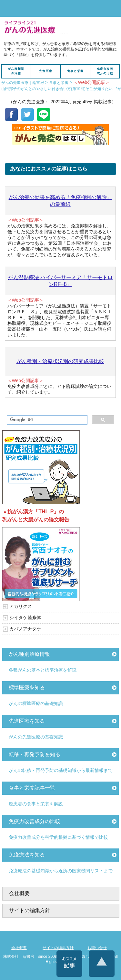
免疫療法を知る (27, 855)
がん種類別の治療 (16, 71)
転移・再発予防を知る (35, 754)
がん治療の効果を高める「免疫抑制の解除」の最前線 (60, 201)
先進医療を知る (27, 721)
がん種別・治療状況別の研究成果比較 (60, 361)
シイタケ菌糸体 (25, 618)
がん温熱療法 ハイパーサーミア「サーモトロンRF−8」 (60, 281)
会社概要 (19, 893)
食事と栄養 (75, 71)
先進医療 (46, 71)
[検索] (46, 420)
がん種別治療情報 (29, 654)
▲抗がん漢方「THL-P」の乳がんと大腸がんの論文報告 (36, 516)
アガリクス (21, 606)
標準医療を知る (27, 687)
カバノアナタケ (25, 629)
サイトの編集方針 (30, 910)
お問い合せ (97, 948)
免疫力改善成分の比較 (105, 71)
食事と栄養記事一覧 (32, 788)
